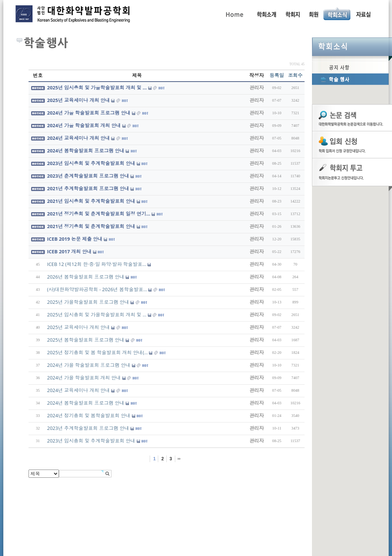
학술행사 (350, 79)
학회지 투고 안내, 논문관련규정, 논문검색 (292, 14)
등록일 (277, 75)
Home (234, 14)
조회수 (295, 75)
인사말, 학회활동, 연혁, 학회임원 (266, 14)
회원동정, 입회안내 (314, 14)
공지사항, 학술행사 (337, 14)
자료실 (363, 14)
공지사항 (350, 67)
